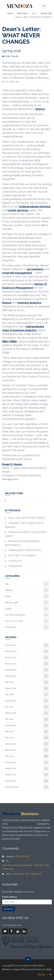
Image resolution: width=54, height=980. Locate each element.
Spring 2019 (11, 676)
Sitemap (41, 975)
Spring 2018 (46, 13)
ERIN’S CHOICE (23, 856)
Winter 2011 (11, 775)
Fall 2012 (9, 756)
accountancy (35, 269)
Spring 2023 (11, 651)
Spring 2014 (11, 744)
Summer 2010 (12, 787)
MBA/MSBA (10, 341)
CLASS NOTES (15, 561)
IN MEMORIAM (15, 566)
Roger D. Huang (12, 464)
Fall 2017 (9, 707)
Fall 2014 (9, 738)
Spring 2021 (11, 664)
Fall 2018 (9, 694)
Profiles (8, 609)
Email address (10, 897)
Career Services (18, 210)
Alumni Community (14, 621)
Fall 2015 (9, 731)
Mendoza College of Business (22, 824)
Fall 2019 (9, 682)
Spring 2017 (11, 701)
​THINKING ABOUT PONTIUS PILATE (25, 550)
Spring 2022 (11, 657)
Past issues (22, 13)
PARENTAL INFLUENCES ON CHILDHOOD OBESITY (26, 534)
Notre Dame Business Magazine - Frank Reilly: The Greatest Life (26, 867)
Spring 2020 (11, 670)
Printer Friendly (10, 56)
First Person (11, 627)
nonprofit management (17, 273)
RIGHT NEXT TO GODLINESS (22, 556)
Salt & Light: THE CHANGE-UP (27, 874)
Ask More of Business (15, 615)
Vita (7, 584)
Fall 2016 (9, 719)
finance (40, 109)
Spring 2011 (10, 781)
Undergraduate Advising (35, 207)
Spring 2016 (11, 713)
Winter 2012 (11, 769)
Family (8, 596)
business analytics (30, 303)
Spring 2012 (11, 762)
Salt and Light (11, 602)
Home (10, 13)
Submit (9, 909)
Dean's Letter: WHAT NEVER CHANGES (26, 518)
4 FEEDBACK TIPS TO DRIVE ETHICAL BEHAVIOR (24, 525)
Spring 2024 (11, 645)
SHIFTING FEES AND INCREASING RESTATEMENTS (22, 543)
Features (9, 590)
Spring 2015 (11, 725)
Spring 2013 (11, 750)
